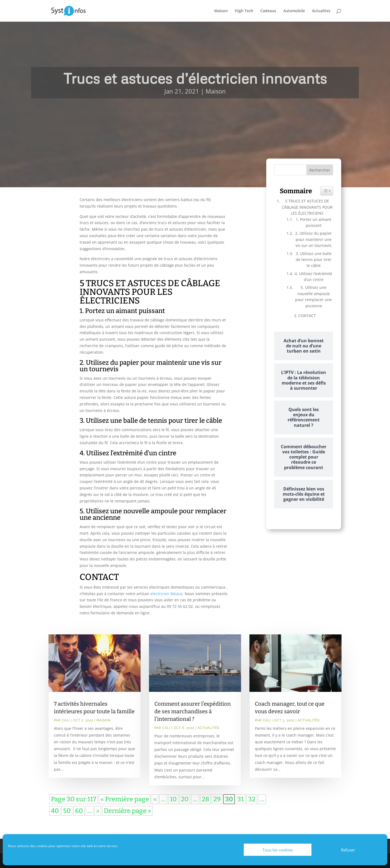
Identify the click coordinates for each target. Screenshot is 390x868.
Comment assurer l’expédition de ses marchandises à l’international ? (193, 711)
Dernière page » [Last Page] (127, 811)
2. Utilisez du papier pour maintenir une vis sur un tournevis (313, 239)
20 (185, 799)
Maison (221, 11)
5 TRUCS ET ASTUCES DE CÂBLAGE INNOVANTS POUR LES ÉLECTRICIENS (307, 207)
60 (79, 811)
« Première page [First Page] (125, 799)
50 (67, 811)
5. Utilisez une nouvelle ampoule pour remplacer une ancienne (313, 296)
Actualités (208, 728)
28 (205, 799)
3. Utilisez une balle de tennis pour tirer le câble (314, 260)
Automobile (294, 11)
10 (173, 799)
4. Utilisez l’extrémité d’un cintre (313, 277)
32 (252, 799)
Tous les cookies (278, 850)
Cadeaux (268, 11)
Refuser (348, 850)
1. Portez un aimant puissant (313, 222)
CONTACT (307, 316)
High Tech (244, 11)
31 (240, 799)
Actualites (321, 11)
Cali (66, 720)
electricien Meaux (166, 594)
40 (55, 811)
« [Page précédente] (155, 799)
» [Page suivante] (98, 811)
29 (217, 799)
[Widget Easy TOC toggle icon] (327, 191)
